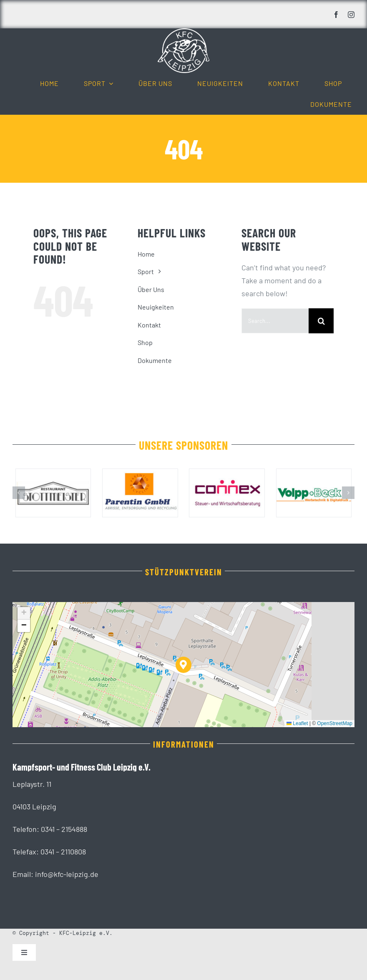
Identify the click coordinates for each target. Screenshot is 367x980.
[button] (19, 493)
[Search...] (275, 321)
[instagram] (351, 15)
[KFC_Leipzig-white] (183, 32)
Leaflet (297, 723)
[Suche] (321, 321)
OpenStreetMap (335, 723)
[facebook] (336, 15)
